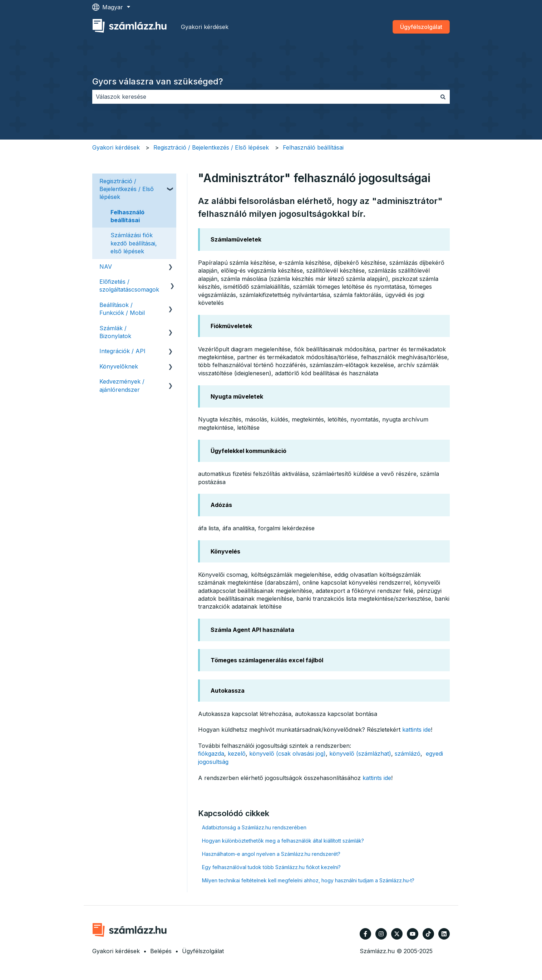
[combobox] (264, 97)
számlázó (408, 754)
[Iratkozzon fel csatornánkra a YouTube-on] (413, 934)
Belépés (161, 951)
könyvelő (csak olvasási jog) (287, 754)
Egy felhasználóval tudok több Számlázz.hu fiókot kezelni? (271, 867)
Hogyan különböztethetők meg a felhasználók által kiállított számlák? (283, 841)
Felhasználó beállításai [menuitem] (127, 216)
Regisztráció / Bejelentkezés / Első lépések (211, 147)
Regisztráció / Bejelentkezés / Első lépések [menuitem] (127, 189)
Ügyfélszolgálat (421, 27)
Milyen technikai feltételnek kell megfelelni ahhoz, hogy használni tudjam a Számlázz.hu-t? (308, 880)
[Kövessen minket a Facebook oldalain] (365, 934)
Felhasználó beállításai (313, 147)
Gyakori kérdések (205, 27)
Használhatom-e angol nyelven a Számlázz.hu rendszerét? (271, 854)
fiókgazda (211, 754)
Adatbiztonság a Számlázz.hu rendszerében (254, 827)
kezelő (237, 754)
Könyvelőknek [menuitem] (119, 366)
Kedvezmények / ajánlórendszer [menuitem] (122, 385)
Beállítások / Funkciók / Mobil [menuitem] (122, 309)
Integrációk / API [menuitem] (122, 351)
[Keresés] (443, 97)
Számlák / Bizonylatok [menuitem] (115, 332)
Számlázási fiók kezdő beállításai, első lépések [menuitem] (134, 243)
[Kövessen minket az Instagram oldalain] (381, 934)
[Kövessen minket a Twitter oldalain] (397, 934)
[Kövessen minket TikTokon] (428, 934)
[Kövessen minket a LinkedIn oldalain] (444, 934)
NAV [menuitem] (106, 267)
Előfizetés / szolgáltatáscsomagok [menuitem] (129, 286)
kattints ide (417, 730)
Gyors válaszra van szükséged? (158, 81)
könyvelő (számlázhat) (360, 754)
